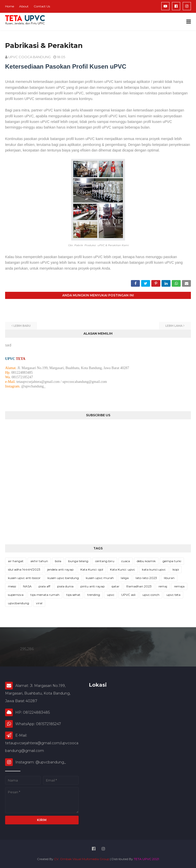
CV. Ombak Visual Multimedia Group (82, 859)
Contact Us (42, 6)
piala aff (44, 586)
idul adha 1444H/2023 (24, 569)
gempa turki (172, 561)
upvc (111, 595)
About (24, 6)
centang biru (105, 561)
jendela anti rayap (60, 569)
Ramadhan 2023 (139, 586)
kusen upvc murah (100, 578)
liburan (169, 578)
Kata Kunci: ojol (92, 569)
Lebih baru (22, 326)
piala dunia (65, 586)
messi (12, 586)
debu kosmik (146, 561)
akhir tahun (39, 561)
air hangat (16, 561)
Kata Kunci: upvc (122, 569)
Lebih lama (174, 326)
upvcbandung (19, 603)
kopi (176, 569)
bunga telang (78, 561)
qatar (115, 586)
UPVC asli (128, 595)
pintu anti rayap (93, 586)
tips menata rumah (45, 595)
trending (94, 595)
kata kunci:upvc (154, 569)
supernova (16, 595)
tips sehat (73, 595)
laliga (125, 578)
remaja (179, 586)
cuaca (126, 561)
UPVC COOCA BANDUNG (29, 57)
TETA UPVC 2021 (146, 859)
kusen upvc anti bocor (24, 578)
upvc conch (151, 595)
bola (58, 561)
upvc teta (173, 595)
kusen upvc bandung (63, 578)
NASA (27, 586)
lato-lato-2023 (146, 578)
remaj (163, 586)
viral (39, 603)
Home (10, 6)
